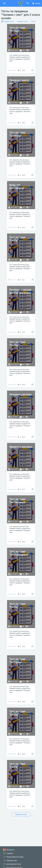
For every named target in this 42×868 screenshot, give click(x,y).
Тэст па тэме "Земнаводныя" (19, 553)
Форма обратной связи (15, 857)
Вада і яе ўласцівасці (17, 187)
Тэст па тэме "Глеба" (17, 239)
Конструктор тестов (14, 864)
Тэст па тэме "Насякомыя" (18, 501)
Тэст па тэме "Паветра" (17, 134)
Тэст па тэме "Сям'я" (17, 765)
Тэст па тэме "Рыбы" (17, 606)
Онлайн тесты (9, 21)
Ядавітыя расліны (21, 447)
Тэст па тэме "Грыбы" (17, 344)
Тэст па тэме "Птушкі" (17, 29)
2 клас (33, 21)
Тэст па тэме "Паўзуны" (17, 661)
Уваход (36, 3)
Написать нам (12, 860)
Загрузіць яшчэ (21, 814)
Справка (10, 853)
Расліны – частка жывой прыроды (20, 291)
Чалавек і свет (23, 21)
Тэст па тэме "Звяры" (17, 713)
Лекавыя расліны (20, 394)
